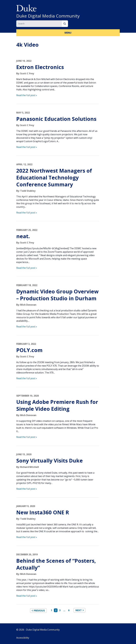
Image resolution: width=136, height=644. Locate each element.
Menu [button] (68, 33)
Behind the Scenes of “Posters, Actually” (56, 564)
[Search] (65, 24)
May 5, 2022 (23, 113)
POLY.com (29, 350)
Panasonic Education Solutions (56, 119)
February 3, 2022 (26, 344)
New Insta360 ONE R (43, 512)
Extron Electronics (40, 67)
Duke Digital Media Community (48, 16)
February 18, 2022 (27, 285)
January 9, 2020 (26, 506)
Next (79, 610)
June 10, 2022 (24, 61)
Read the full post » (27, 95)
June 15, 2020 (24, 454)
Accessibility (23, 638)
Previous (39, 611)
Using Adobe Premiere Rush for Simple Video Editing (57, 405)
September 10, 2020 (28, 396)
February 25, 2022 (27, 230)
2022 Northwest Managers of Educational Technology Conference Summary (54, 178)
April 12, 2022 (24, 164)
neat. (23, 236)
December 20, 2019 (27, 554)
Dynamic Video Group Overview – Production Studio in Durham (57, 295)
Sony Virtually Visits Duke (49, 461)
